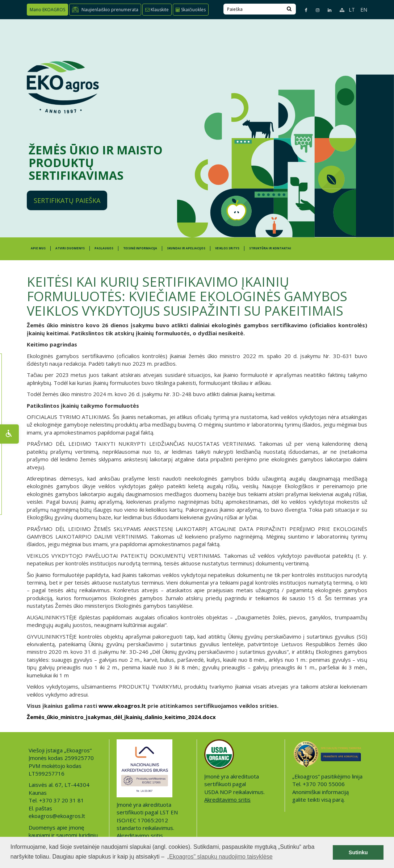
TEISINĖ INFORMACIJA (140, 248)
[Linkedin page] (326, 10)
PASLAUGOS (104, 248)
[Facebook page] (303, 10)
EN (364, 10)
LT (352, 10)
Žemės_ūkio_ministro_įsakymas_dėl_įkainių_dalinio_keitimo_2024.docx (121, 717)
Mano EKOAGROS (47, 10)
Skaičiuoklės (191, 10)
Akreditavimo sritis (140, 835)
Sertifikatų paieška (67, 200)
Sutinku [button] (358, 852)
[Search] (289, 9)
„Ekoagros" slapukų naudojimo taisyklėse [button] (220, 857)
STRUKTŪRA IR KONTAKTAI (270, 248)
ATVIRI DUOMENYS (70, 248)
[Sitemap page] (339, 10)
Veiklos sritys (227, 248)
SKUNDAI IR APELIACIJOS (186, 248)
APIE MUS (38, 248)
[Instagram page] (315, 10)
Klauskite (157, 10)
